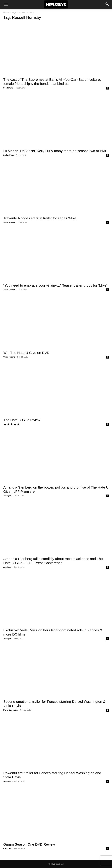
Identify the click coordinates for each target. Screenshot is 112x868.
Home (6, 12)
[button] (6, 4)
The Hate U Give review (22, 420)
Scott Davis (8, 88)
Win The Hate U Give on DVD (26, 353)
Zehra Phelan (9, 222)
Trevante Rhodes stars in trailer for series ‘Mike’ (40, 218)
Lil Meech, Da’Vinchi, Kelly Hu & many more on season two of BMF (55, 151)
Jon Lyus (7, 496)
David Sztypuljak (11, 710)
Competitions (9, 357)
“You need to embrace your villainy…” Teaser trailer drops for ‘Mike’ (55, 285)
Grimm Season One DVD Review (29, 844)
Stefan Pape (9, 155)
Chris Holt (8, 849)
